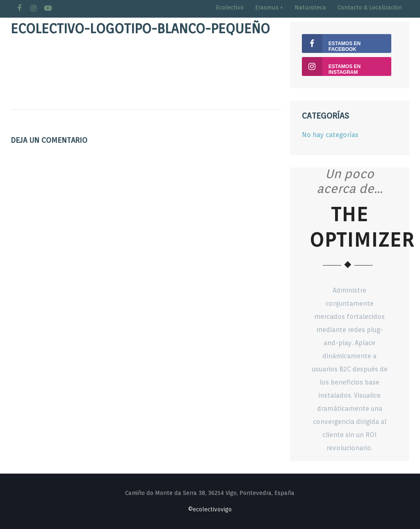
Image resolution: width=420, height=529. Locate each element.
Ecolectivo (230, 7)
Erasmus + (269, 7)
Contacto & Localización (370, 7)
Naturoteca (310, 7)
